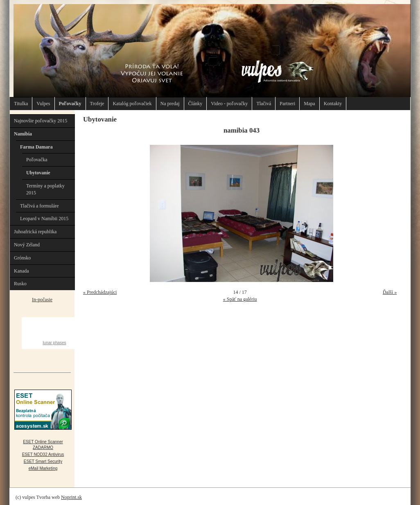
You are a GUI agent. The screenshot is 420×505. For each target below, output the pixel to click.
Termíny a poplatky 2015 (45, 189)
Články (195, 104)
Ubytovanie (38, 173)
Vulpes (43, 104)
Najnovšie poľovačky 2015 (41, 121)
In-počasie (42, 300)
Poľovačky (70, 104)
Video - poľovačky (229, 104)
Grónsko (22, 258)
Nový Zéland (27, 245)
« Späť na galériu (240, 299)
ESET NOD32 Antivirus (43, 454)
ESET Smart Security (43, 461)
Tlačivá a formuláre (40, 206)
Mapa (309, 104)
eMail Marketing (43, 468)
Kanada (21, 271)
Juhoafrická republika (35, 232)
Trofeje (97, 104)
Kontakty (333, 104)
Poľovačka (37, 160)
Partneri (287, 104)
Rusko (20, 284)
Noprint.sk (71, 497)
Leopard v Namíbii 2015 (44, 219)
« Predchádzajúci (100, 292)
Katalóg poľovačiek (132, 104)
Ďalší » (390, 292)
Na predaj (170, 104)
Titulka (21, 104)
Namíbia (23, 134)
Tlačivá (264, 104)
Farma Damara (36, 147)
